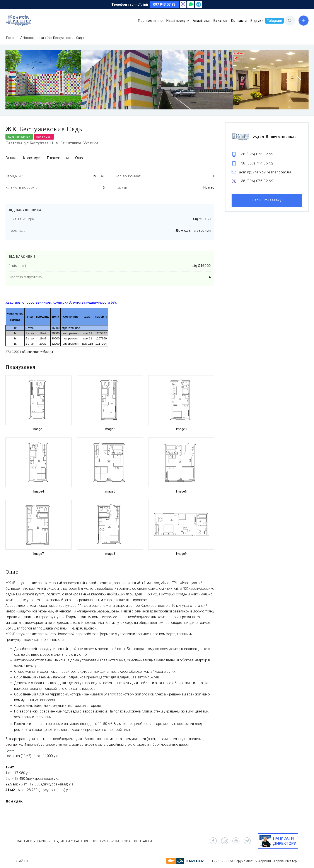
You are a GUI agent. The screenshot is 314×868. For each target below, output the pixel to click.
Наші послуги (178, 21)
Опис (80, 158)
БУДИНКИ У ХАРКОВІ (71, 841)
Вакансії (220, 21)
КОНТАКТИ (143, 841)
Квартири (32, 158)
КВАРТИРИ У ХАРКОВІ (33, 841)
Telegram (274, 21)
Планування (58, 158)
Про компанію (150, 21)
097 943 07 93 (164, 4)
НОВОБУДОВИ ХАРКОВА (111, 841)
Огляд (11, 158)
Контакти (239, 21)
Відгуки (257, 21)
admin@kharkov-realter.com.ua (265, 172)
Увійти (22, 861)
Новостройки (33, 38)
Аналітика (201, 21)
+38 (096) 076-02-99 (256, 154)
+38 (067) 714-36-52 (256, 163)
